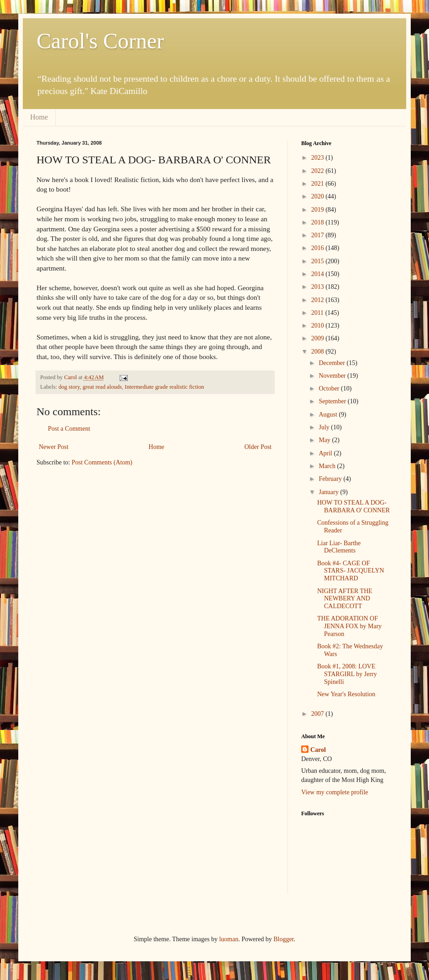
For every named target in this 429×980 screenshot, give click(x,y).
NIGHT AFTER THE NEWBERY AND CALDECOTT (345, 599)
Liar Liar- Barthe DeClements (339, 547)
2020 (319, 196)
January (329, 492)
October (330, 388)
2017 (319, 235)
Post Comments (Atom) (102, 462)
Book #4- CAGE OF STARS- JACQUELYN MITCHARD (351, 571)
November (333, 376)
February (331, 479)
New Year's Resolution (346, 694)
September (333, 401)
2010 (319, 326)
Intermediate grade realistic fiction (164, 387)
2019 (319, 210)
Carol (318, 750)
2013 (319, 287)
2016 (319, 248)
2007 (319, 714)
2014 (319, 274)
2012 (319, 300)
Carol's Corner (100, 41)
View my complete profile (335, 792)
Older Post (258, 447)
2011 (318, 313)
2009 (319, 338)
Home (39, 117)
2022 (319, 171)
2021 (319, 184)
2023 (319, 158)
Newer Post (54, 447)
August (329, 414)
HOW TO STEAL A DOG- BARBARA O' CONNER (353, 506)
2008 (319, 352)
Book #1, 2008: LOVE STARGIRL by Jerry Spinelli (347, 674)
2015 (319, 261)
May (325, 440)
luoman (229, 939)
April (326, 453)
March (328, 466)
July (325, 427)
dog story (69, 387)
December (332, 363)
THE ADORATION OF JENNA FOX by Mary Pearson (349, 626)
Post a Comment (69, 429)
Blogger (283, 939)
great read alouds (102, 387)
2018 (319, 222)
